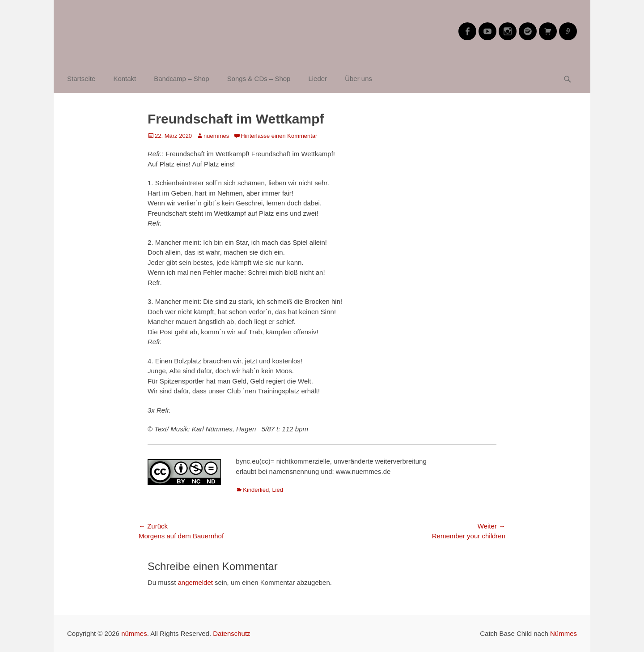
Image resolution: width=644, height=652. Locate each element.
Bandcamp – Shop (181, 79)
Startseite (81, 79)
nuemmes (216, 136)
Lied (278, 490)
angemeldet (195, 582)
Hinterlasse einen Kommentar (279, 136)
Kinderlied (256, 490)
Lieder (318, 79)
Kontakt (125, 79)
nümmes (134, 633)
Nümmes (563, 633)
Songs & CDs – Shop (259, 79)
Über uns (358, 79)
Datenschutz (231, 633)
